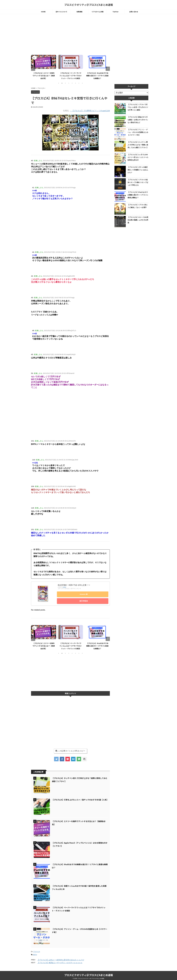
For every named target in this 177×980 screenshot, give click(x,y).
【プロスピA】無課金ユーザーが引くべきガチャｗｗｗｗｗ (60, 961)
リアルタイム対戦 (98, 12)
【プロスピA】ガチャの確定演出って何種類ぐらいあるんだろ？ (138, 170)
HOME (43, 12)
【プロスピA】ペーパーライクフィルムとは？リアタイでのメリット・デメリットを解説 (70, 76)
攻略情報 (79, 12)
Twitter (116, 12)
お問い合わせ (134, 12)
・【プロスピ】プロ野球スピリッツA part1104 (90, 111)
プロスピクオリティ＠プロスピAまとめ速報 (89, 5)
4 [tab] (69, 83)
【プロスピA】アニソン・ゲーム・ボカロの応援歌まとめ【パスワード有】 (138, 132)
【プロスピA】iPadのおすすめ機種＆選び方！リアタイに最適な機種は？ (97, 76)
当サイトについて (61, 12)
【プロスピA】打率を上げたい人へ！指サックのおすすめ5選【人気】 (80, 798)
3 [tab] (65, 83)
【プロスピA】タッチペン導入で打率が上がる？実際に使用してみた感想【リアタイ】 (138, 145)
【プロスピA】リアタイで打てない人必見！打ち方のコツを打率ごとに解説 (138, 107)
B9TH (35, 953)
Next (108, 69)
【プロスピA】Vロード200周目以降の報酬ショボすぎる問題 (138, 220)
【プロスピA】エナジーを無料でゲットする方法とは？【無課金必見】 (44, 76)
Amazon (82, 595)
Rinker (65, 587)
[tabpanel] (44, 67)
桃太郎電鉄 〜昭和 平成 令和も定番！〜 (74, 585)
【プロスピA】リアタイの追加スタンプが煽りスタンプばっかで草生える (138, 182)
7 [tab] (79, 83)
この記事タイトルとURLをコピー (70, 749)
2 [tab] (62, 83)
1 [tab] (59, 83)
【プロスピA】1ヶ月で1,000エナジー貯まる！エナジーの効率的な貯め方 (138, 157)
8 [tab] (82, 83)
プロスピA (37, 950)
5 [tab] (72, 83)
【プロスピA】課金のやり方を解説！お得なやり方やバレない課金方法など (138, 120)
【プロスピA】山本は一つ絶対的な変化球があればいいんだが (61, 958)
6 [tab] (76, 83)
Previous (33, 69)
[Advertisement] (70, 35)
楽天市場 (82, 600)
